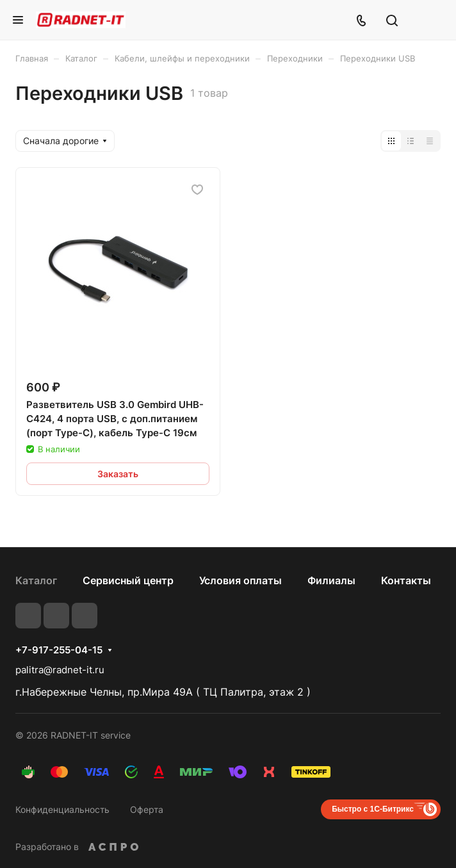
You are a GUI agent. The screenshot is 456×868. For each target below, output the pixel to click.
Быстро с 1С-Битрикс (373, 809)
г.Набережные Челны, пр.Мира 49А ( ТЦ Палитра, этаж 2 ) (163, 692)
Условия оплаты (240, 580)
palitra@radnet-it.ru (60, 670)
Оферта (147, 809)
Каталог (36, 580)
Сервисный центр (128, 580)
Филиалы (331, 580)
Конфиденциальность (62, 809)
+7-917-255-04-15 (59, 650)
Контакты (406, 580)
